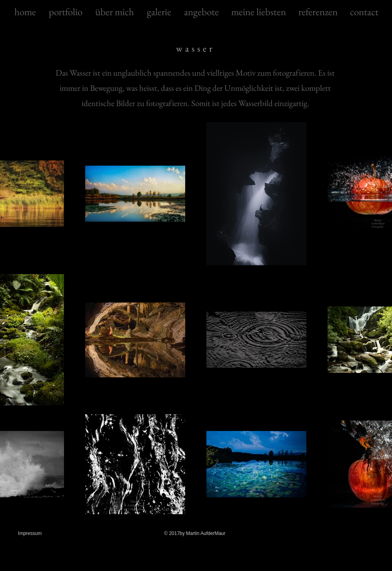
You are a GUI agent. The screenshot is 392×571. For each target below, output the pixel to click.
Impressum (30, 533)
